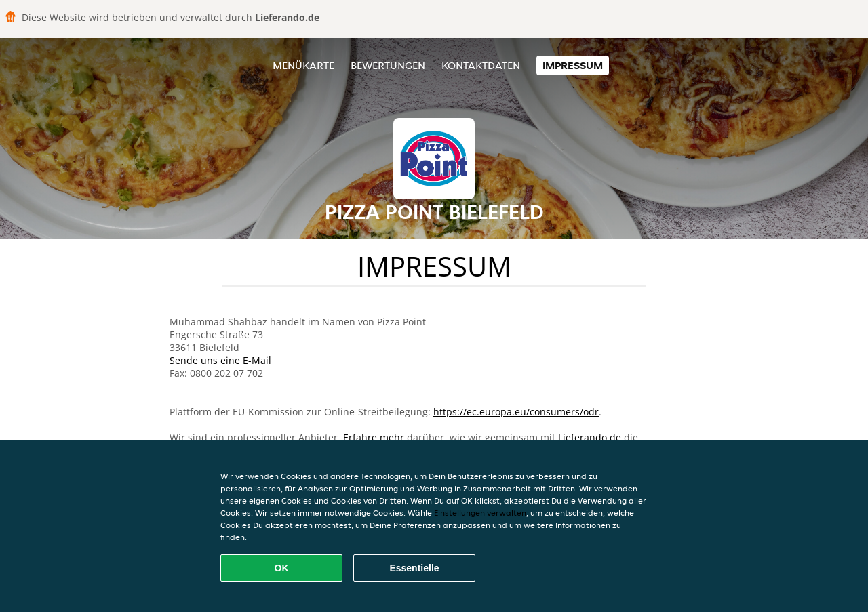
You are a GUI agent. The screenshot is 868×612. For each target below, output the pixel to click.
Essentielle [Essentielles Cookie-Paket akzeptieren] (414, 568)
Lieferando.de (590, 437)
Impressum (573, 65)
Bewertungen (388, 65)
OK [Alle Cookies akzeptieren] (282, 568)
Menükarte (303, 65)
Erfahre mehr (374, 437)
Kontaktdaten (481, 65)
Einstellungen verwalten (480, 513)
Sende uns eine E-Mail (220, 360)
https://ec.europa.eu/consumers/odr (516, 412)
